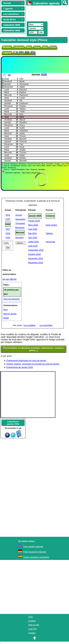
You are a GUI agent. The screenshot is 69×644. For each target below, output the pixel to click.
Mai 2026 (32, 233)
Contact (32, 633)
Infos (45, 47)
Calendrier (19, 47)
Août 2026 (33, 246)
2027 (8, 229)
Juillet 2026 (33, 242)
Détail (6, 318)
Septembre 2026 (36, 250)
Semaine (19, 238)
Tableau (49, 233)
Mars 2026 (33, 225)
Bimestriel (20, 228)
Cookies (32, 621)
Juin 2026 (33, 238)
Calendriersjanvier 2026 (13, 423)
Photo (53, 47)
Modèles (7, 47)
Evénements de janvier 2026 (20, 367)
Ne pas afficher (10, 279)
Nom (6, 310)
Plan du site (34, 625)
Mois (29, 47)
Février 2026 (34, 221)
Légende (7, 53)
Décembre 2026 (36, 263)
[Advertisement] (46, 13)
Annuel (19, 215)
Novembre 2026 (36, 258)
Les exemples (46, 325)
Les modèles (30, 325)
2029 (8, 238)
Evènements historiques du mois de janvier (26, 361)
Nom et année (10, 314)
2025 (8, 219)
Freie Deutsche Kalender (35, 552)
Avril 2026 (33, 229)
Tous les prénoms (12, 299)
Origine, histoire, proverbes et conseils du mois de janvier (33, 364)
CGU (31, 617)
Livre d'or (33, 629)
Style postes (51, 225)
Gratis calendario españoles (36, 557)
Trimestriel (20, 223)
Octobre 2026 (34, 254)
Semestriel (20, 219)
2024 (8, 215)
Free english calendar (33, 546)
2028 (8, 233)
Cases (37, 47)
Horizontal (50, 242)
